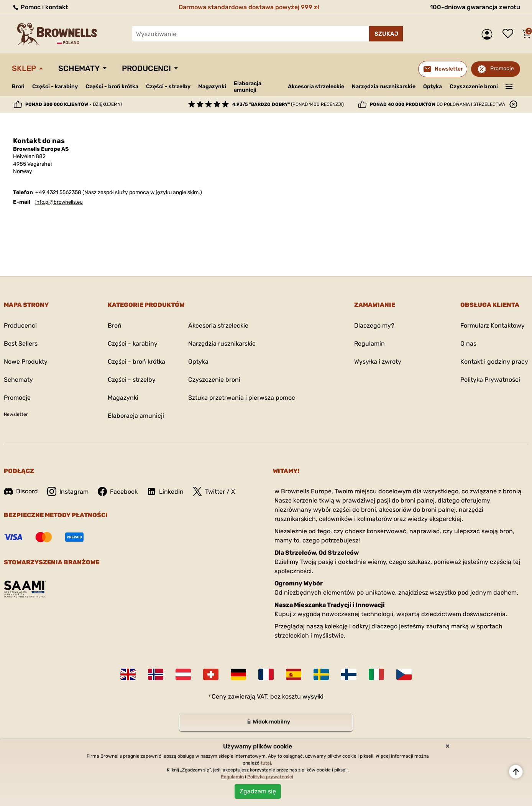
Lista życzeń (510, 34)
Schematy (79, 68)
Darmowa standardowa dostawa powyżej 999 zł (249, 7)
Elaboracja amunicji (248, 87)
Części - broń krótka (112, 87)
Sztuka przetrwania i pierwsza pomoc (242, 398)
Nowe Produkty (26, 362)
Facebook (118, 491)
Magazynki (212, 87)
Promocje (502, 68)
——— (509, 86)
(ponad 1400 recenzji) (288, 104)
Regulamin (369, 344)
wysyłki (313, 696)
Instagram (68, 491)
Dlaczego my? (374, 326)
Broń (18, 87)
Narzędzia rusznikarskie (384, 87)
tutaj (266, 763)
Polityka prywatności (270, 777)
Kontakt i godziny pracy (494, 362)
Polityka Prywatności (490, 380)
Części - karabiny (55, 87)
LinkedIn (165, 491)
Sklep (24, 68)
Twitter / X (214, 491)
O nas (468, 344)
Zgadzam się (258, 791)
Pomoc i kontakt (40, 7)
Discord (21, 491)
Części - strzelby (168, 87)
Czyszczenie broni (474, 87)
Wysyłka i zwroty (378, 362)
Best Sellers (21, 344)
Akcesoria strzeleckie (316, 87)
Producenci (146, 68)
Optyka (433, 87)
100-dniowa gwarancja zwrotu (475, 7)
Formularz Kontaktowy (493, 326)
